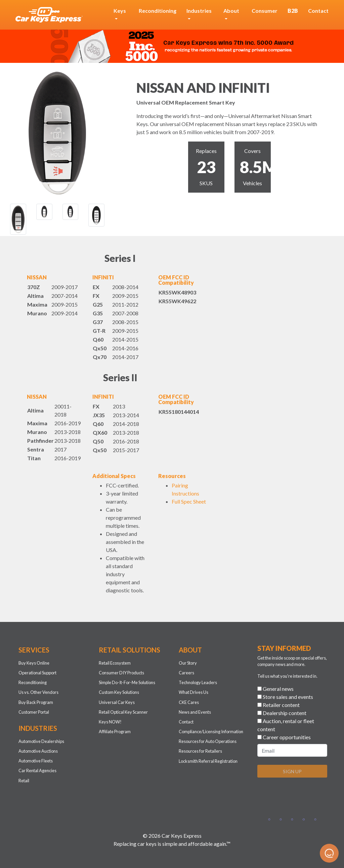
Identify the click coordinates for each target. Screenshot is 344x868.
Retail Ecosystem (115, 663)
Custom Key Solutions (119, 692)
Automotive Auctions (38, 751)
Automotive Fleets (36, 761)
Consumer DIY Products (121, 673)
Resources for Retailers (200, 751)
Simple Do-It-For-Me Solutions (127, 682)
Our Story (188, 663)
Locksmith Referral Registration (208, 761)
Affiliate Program (115, 732)
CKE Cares (189, 702)
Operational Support (37, 673)
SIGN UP (292, 771)
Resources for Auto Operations (208, 741)
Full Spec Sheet (189, 501)
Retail (24, 781)
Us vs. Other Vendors (38, 692)
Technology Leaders (198, 682)
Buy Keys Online (34, 663)
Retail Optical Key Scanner (123, 712)
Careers (186, 673)
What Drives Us (193, 692)
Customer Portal (34, 712)
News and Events (195, 712)
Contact (318, 11)
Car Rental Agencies (37, 771)
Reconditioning (158, 11)
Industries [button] (199, 11)
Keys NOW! (110, 722)
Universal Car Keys (117, 702)
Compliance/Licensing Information (211, 732)
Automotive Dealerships (41, 741)
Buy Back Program (36, 702)
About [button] (231, 11)
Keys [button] (120, 11)
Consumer (265, 11)
